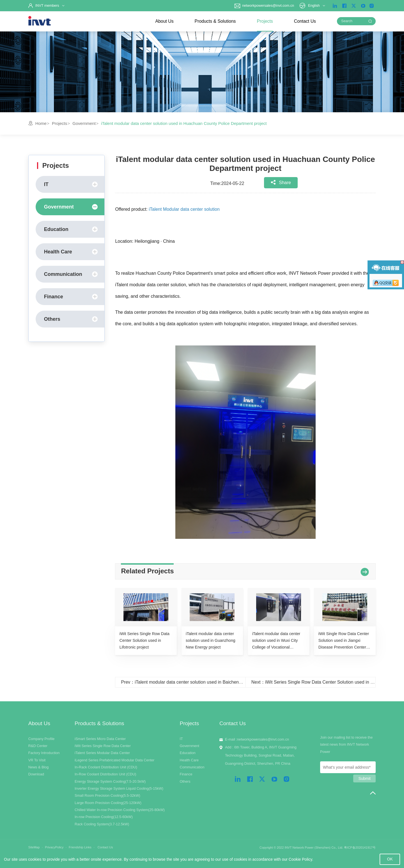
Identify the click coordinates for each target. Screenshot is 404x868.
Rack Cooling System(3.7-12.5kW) (102, 824)
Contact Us (305, 21)
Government (84, 123)
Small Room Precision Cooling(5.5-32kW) (107, 796)
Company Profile (42, 739)
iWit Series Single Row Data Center (103, 746)
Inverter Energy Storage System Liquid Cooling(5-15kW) (119, 789)
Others (71, 319)
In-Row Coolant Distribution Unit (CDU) (105, 774)
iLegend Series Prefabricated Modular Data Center (114, 760)
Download (36, 774)
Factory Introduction (44, 753)
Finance (71, 297)
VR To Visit (37, 760)
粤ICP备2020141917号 (360, 848)
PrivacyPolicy (54, 847)
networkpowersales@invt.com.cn (264, 6)
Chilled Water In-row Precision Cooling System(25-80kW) (120, 810)
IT (71, 184)
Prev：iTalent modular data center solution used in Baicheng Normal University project (207, 682)
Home (41, 123)
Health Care (71, 252)
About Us (164, 21)
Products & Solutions (215, 21)
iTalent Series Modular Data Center (102, 753)
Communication (71, 274)
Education (71, 229)
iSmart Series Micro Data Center (100, 739)
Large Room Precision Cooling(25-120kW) (108, 803)
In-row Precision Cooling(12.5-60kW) (104, 817)
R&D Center (38, 746)
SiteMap (34, 847)
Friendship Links (80, 847)
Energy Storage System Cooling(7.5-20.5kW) (110, 782)
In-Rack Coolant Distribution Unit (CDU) (106, 767)
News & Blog (38, 767)
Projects (265, 21)
